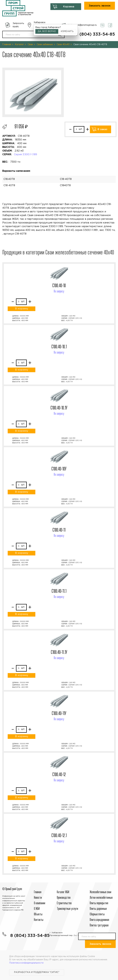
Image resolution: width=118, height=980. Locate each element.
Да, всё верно (47, 31)
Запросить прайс (18, 25)
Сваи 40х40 (63, 45)
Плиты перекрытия (99, 903)
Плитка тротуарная (99, 925)
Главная (7, 45)
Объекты (38, 914)
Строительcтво (64, 903)
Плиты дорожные (98, 909)
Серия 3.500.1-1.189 (26, 155)
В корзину (22, 309)
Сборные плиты (97, 914)
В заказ (102, 129)
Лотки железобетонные (101, 898)
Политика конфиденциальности (26, 963)
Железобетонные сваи (100, 892)
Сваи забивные (45, 45)
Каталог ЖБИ (63, 892)
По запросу (59, 292)
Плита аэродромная (99, 920)
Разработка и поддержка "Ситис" (37, 972)
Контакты (39, 920)
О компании (40, 903)
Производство (64, 898)
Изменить (67, 31)
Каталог (19, 45)
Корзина (69, 7)
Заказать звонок (100, 6)
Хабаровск (40, 22)
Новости (38, 898)
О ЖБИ (37, 909)
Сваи (30, 45)
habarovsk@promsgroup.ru (83, 25)
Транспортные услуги (67, 909)
